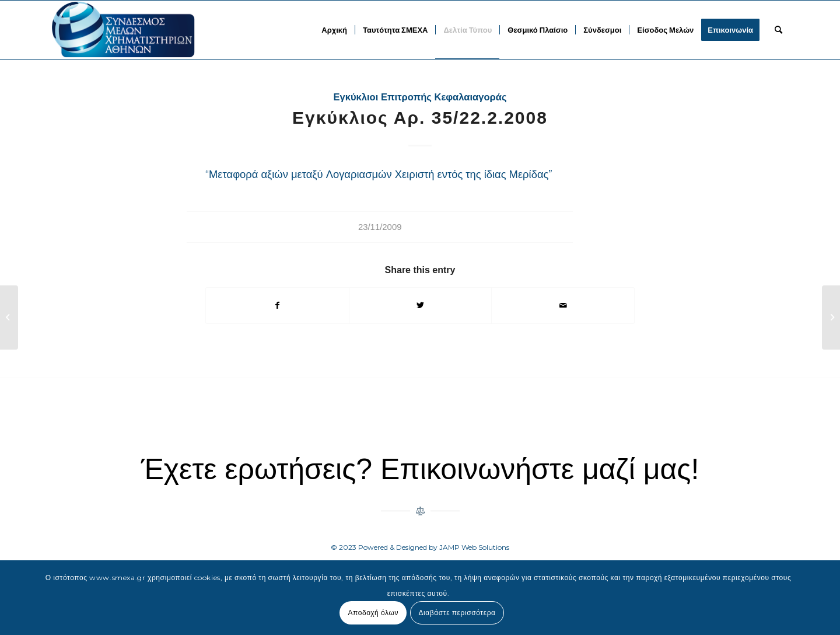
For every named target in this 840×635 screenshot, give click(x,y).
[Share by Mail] (563, 306)
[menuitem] (334, 30)
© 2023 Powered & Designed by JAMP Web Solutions (420, 547)
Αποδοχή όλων (373, 613)
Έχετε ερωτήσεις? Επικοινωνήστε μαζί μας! (420, 469)
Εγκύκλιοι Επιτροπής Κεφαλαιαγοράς (420, 97)
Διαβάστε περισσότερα (457, 613)
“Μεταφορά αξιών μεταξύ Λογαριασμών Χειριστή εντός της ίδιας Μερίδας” (379, 174)
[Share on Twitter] (421, 306)
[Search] (778, 30)
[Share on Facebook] (277, 306)
